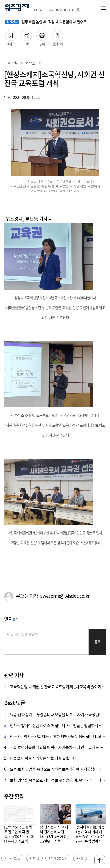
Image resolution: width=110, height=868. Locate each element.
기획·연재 (12, 63)
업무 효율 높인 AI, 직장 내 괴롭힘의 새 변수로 (46, 22)
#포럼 (80, 858)
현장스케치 (33, 63)
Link (26, 34)
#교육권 (34, 858)
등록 (97, 642)
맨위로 (100, 860)
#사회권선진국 (58, 858)
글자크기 (58, 34)
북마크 (11, 34)
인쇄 (42, 34)
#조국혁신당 (12, 858)
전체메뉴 (103, 8)
